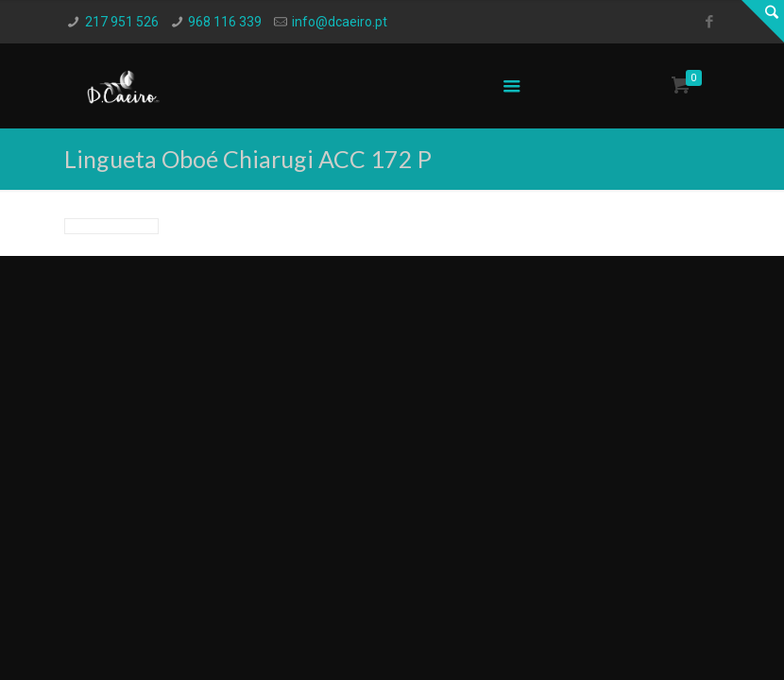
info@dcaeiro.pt (340, 22)
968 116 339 (225, 22)
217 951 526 (122, 22)
